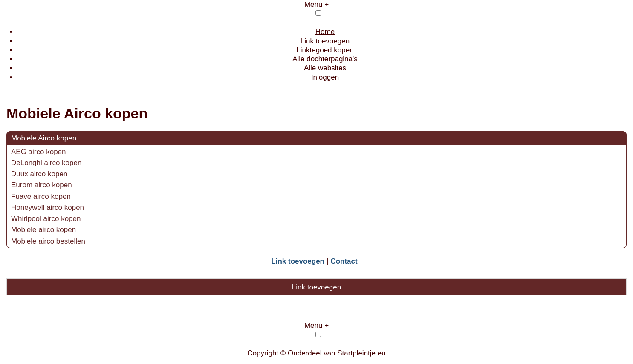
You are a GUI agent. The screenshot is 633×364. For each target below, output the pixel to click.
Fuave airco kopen (41, 196)
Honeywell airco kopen (48, 208)
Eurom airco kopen (42, 185)
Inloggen (325, 77)
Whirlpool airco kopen (46, 219)
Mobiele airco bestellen (48, 241)
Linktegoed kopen (325, 50)
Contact (344, 261)
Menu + (316, 4)
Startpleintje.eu (361, 353)
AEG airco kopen (39, 152)
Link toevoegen (325, 41)
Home (325, 32)
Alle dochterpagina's (325, 59)
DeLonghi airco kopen (46, 163)
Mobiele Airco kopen (44, 138)
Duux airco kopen (39, 174)
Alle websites (325, 68)
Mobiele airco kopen (43, 230)
